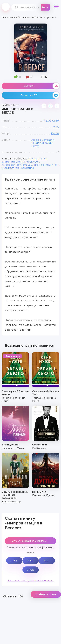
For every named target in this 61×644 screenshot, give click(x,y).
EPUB (30, 570)
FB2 (14, 561)
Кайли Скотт (51, 121)
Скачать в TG (40, 95)
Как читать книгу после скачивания (31, 580)
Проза (55, 133)
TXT (30, 561)
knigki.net (6, 7)
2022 (56, 127)
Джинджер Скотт (13, 448)
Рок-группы (43, 165)
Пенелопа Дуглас (44, 495)
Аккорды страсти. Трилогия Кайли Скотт (43, 143)
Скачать (42, 86)
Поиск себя (32, 162)
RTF (47, 561)
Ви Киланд (39, 448)
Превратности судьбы (18, 165)
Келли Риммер (11, 501)
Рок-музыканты (24, 168)
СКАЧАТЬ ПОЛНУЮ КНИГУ (29, 541)
